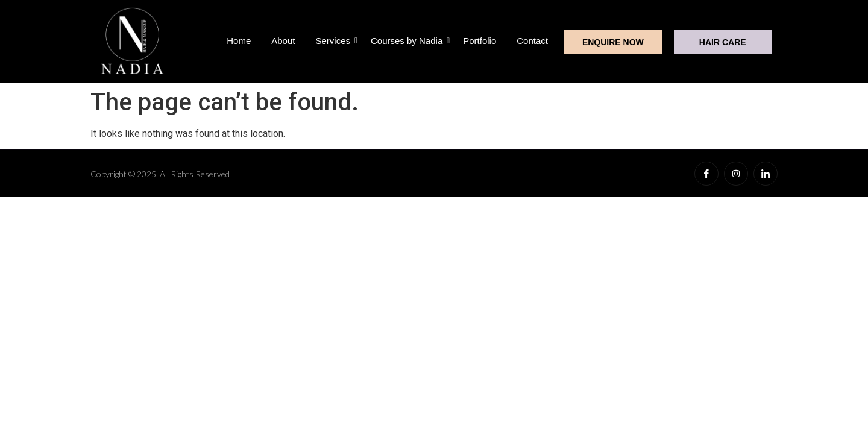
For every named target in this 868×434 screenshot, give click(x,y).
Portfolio (480, 41)
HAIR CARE (723, 42)
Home (239, 41)
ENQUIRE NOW (613, 42)
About (283, 41)
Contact (532, 41)
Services (335, 41)
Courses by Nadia (409, 41)
